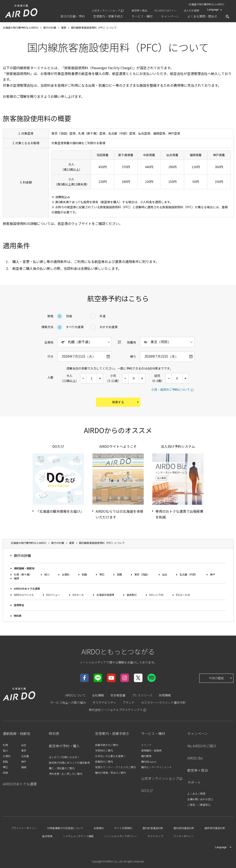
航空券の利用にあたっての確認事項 (69, 763)
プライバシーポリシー (24, 828)
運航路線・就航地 (24, 568)
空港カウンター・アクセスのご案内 (115, 767)
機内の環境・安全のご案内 (110, 773)
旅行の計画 (22, 555)
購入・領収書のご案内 (62, 768)
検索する (126, 402)
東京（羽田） (142, 574)
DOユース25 (183, 595)
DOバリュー (53, 595)
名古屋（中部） (189, 574)
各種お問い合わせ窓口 (200, 799)
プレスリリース (142, 695)
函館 (119, 574)
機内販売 (146, 756)
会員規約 (99, 828)
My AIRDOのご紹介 (202, 746)
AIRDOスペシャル (24, 595)
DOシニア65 (156, 595)
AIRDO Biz (195, 758)
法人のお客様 (191, 10)
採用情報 (165, 695)
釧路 (84, 574)
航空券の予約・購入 (64, 746)
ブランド (129, 702)
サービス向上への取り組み (68, 702)
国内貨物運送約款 (184, 828)
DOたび (147, 790)
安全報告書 (118, 695)
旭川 (47, 574)
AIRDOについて (75, 695)
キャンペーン (197, 733)
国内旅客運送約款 (153, 828)
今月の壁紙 (221, 678)
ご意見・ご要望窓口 (199, 805)
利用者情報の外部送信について (65, 828)
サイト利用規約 (123, 828)
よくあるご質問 (196, 794)
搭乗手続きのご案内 (107, 745)
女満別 (66, 574)
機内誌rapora (149, 762)
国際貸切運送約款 (215, 828)
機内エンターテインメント (157, 767)
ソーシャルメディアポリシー (121, 836)
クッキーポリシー (184, 836)
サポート (194, 782)
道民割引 (132, 595)
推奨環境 (47, 836)
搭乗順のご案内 (104, 762)
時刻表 (18, 616)
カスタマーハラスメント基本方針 (163, 702)
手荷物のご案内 (104, 750)
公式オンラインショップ (106, 10)
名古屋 (25, 756)
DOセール (78, 595)
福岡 (16, 578)
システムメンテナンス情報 (78, 836)
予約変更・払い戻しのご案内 (66, 774)
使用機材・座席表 (151, 750)
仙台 (165, 574)
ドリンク (146, 745)
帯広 (102, 574)
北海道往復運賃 (105, 595)
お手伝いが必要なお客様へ (110, 756)
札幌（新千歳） (23, 574)
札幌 (5, 745)
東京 (24, 750)
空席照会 (19, 605)
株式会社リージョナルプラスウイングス (116, 710)
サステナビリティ (104, 702)
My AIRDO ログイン (166, 10)
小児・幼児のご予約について (171, 389)
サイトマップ (155, 836)
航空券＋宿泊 (139, 10)
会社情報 (98, 695)
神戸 (213, 574)
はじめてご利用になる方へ (64, 757)
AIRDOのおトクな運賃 (27, 588)
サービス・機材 (153, 733)
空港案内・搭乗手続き (112, 733)
